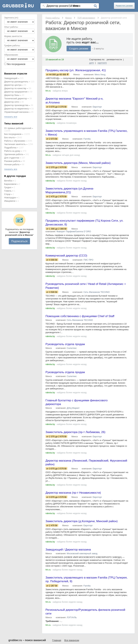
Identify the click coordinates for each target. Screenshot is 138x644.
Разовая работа (12, 161)
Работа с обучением (14, 141)
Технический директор (16, 98)
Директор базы (12, 95)
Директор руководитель (16, 82)
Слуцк (7, 194)
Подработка (10, 148)
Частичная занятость (15, 144)
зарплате (102, 63)
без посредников (16, 64)
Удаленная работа (14, 154)
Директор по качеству (15, 88)
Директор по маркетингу (17, 109)
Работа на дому (12, 151)
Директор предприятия (16, 92)
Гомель (8, 191)
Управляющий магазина (16, 112)
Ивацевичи (10, 201)
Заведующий (11, 78)
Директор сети (12, 102)
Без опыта (9, 137)
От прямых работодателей (18, 128)
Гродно (8, 187)
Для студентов (12, 158)
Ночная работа (12, 164)
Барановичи (10, 184)
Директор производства (16, 105)
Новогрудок (10, 198)
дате (92, 63)
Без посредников (13, 134)
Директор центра (13, 85)
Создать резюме (79, 49)
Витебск (8, 181)
